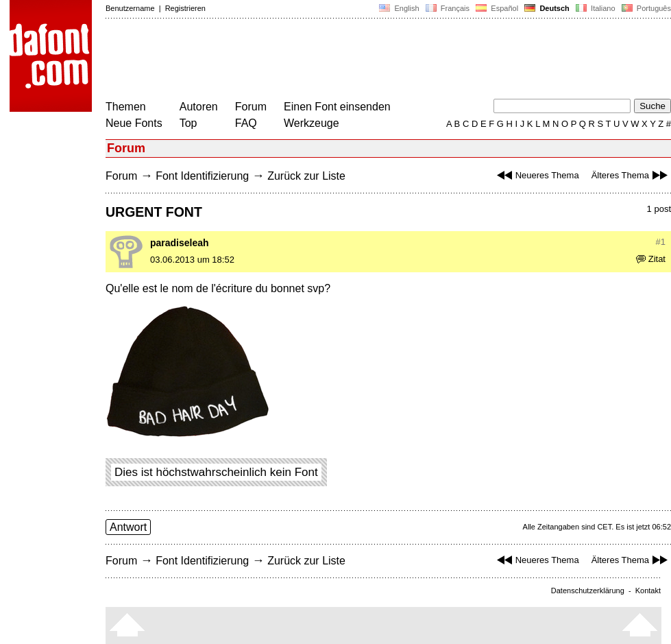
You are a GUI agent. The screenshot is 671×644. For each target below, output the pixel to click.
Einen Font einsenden (337, 107)
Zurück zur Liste (306, 176)
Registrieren (185, 8)
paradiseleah (180, 243)
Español (497, 8)
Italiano (596, 8)
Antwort (128, 527)
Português (645, 8)
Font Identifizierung (202, 176)
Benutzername (130, 8)
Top (188, 123)
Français (448, 8)
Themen (126, 107)
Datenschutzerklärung (588, 591)
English (399, 8)
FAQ (246, 123)
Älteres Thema (631, 175)
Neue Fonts (134, 123)
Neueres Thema (536, 175)
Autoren (199, 107)
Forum (251, 107)
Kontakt (648, 591)
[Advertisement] (355, 60)
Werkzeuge (312, 123)
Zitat (651, 259)
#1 (661, 242)
